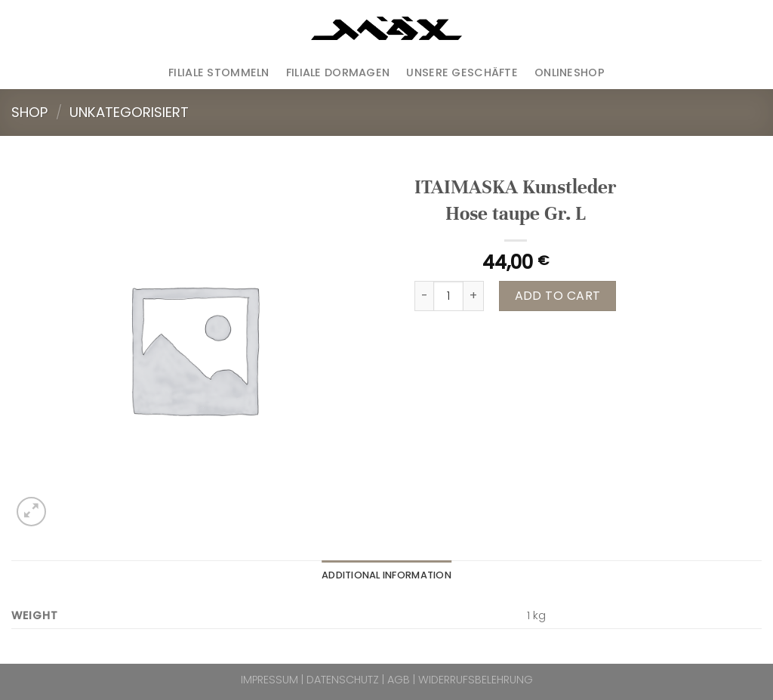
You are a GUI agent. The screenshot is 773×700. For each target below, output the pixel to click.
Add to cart (558, 296)
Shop (29, 112)
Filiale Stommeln (219, 72)
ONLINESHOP (570, 72)
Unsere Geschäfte (462, 72)
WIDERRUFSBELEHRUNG (476, 680)
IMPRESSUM (269, 680)
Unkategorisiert (129, 112)
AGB (399, 680)
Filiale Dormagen (338, 72)
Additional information (386, 575)
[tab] (386, 575)
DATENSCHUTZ (343, 680)
